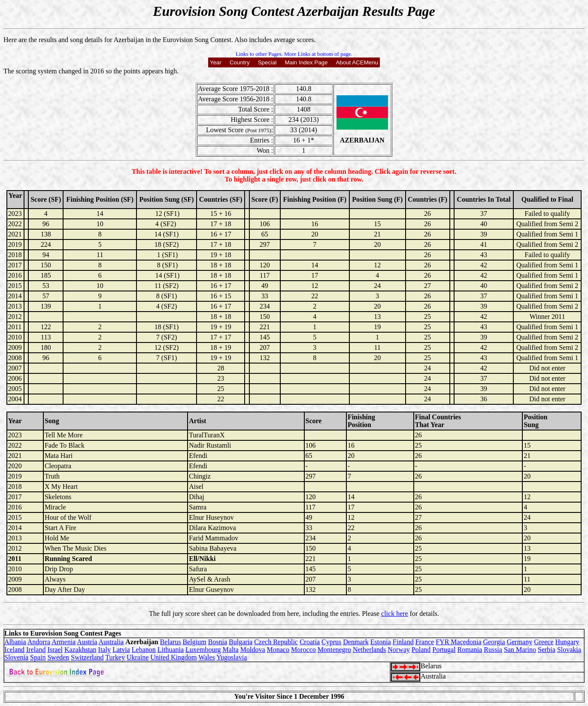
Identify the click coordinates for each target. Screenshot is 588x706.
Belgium (195, 642)
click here (395, 614)
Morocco (303, 650)
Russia (493, 650)
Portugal (444, 650)
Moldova (253, 650)
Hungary (567, 642)
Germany (520, 642)
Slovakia (569, 650)
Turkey (115, 657)
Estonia (381, 642)
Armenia (64, 642)
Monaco (278, 650)
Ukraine (138, 657)
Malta (230, 650)
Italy (105, 650)
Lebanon (144, 650)
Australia (111, 642)
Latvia (121, 650)
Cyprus (331, 642)
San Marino (520, 650)
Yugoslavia (232, 657)
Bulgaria (241, 642)
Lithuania (171, 650)
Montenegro (334, 650)
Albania (15, 642)
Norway (399, 650)
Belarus (171, 642)
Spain (38, 657)
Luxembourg (203, 650)
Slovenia (16, 657)
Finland (403, 642)
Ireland (36, 650)
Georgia (494, 642)
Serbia (547, 650)
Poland (421, 650)
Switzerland (87, 657)
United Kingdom (173, 657)
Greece (544, 642)
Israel (55, 650)
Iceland (14, 650)
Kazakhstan (80, 650)
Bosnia (218, 642)
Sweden (58, 657)
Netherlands (369, 650)
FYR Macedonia (458, 642)
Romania (470, 650)
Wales (207, 657)
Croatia (310, 642)
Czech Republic (276, 642)
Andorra (39, 642)
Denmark (356, 642)
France (425, 642)
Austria (87, 642)
